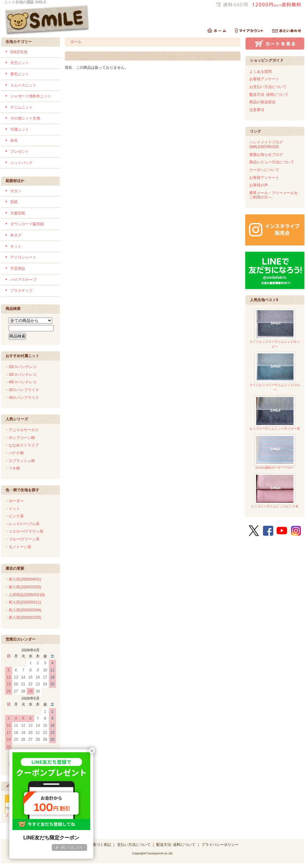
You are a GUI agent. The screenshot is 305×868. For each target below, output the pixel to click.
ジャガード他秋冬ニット (31, 96)
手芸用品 (18, 268)
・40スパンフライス (22, 398)
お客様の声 (259, 185)
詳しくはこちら (72, 847)
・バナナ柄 (14, 453)
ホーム (76, 42)
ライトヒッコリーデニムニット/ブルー (275, 372)
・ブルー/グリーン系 (22, 539)
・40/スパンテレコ (21, 382)
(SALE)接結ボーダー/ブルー (275, 452)
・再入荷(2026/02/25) (23, 618)
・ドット (12, 509)
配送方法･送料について (269, 95)
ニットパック (21, 163)
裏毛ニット (20, 74)
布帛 (14, 141)
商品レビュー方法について (272, 162)
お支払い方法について (268, 87)
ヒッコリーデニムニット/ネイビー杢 (275, 413)
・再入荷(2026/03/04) (23, 610)
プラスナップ (21, 291)
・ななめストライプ (22, 445)
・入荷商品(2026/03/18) (25, 595)
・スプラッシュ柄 (20, 461)
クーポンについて (264, 170)
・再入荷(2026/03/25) (23, 587)
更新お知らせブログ (266, 155)
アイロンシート (23, 257)
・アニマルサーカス (22, 430)
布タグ (16, 235)
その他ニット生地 (25, 118)
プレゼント (20, 152)
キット (16, 246)
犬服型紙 (18, 213)
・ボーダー (14, 501)
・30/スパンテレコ (21, 375)
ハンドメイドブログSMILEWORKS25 (266, 145)
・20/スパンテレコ (21, 367)
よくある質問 (260, 72)
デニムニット (21, 107)
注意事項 (257, 110)
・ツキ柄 (12, 468)
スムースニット (23, 85)
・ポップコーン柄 (20, 438)
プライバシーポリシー (220, 845)
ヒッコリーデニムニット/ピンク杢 (275, 491)
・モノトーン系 (18, 547)
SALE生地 (19, 52)
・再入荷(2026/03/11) (23, 602)
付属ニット (20, 129)
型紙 (14, 202)
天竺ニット (20, 63)
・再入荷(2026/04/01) (23, 579)
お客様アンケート (264, 79)
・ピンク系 (14, 516)
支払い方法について (134, 845)
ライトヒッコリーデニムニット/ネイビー (275, 328)
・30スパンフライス (22, 390)
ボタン (16, 191)
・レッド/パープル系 (22, 524)
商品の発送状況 (262, 102)
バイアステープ (23, 280)
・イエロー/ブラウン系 (24, 531)
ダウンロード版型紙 (27, 224)
